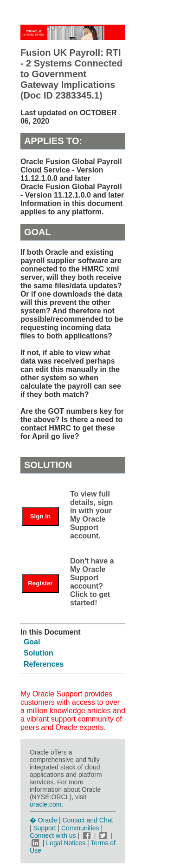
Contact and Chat (87, 820)
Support (44, 828)
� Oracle (43, 820)
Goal (32, 642)
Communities (80, 828)
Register (40, 583)
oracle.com (45, 804)
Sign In (40, 516)
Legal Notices (66, 843)
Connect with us (54, 835)
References (44, 664)
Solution (39, 653)
